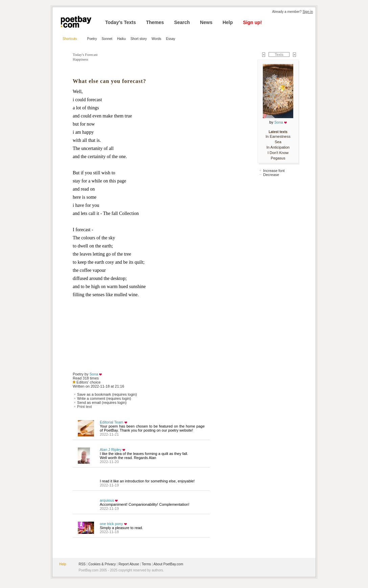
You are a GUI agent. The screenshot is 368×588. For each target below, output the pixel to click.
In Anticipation (278, 147)
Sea (278, 142)
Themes (155, 22)
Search (182, 22)
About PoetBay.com (168, 564)
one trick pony (111, 524)
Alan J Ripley (111, 450)
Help (228, 22)
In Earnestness (278, 136)
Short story (139, 39)
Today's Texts (121, 22)
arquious (107, 500)
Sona (94, 374)
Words (156, 39)
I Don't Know (278, 153)
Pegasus (278, 158)
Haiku (121, 39)
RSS (82, 564)
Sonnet (107, 39)
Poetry (92, 39)
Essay (171, 39)
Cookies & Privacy (102, 564)
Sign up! (252, 22)
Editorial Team (112, 422)
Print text (84, 407)
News (206, 22)
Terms (146, 564)
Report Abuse (129, 564)
